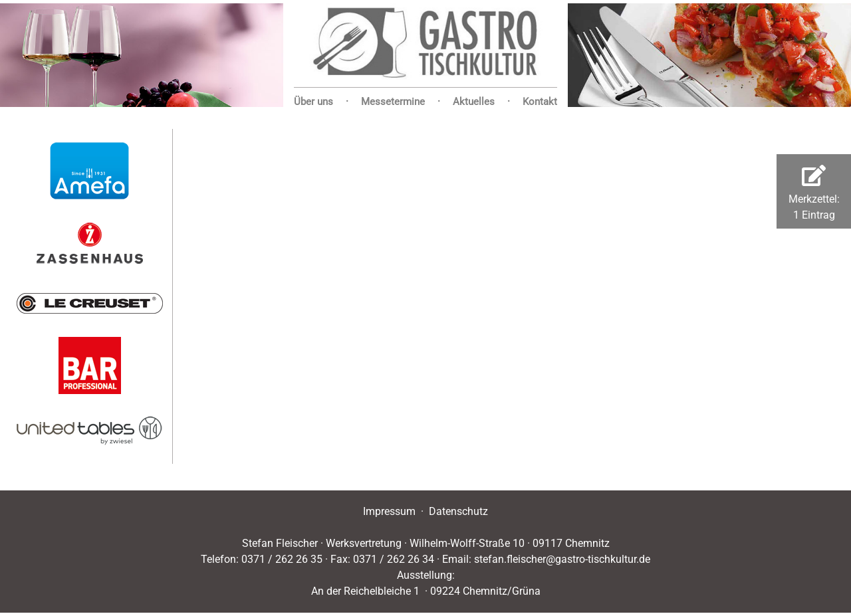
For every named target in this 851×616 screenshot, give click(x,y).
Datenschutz (458, 511)
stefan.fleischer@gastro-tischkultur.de (562, 559)
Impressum (389, 511)
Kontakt (540, 102)
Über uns (313, 102)
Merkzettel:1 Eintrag (814, 193)
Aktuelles (474, 102)
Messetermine (393, 102)
